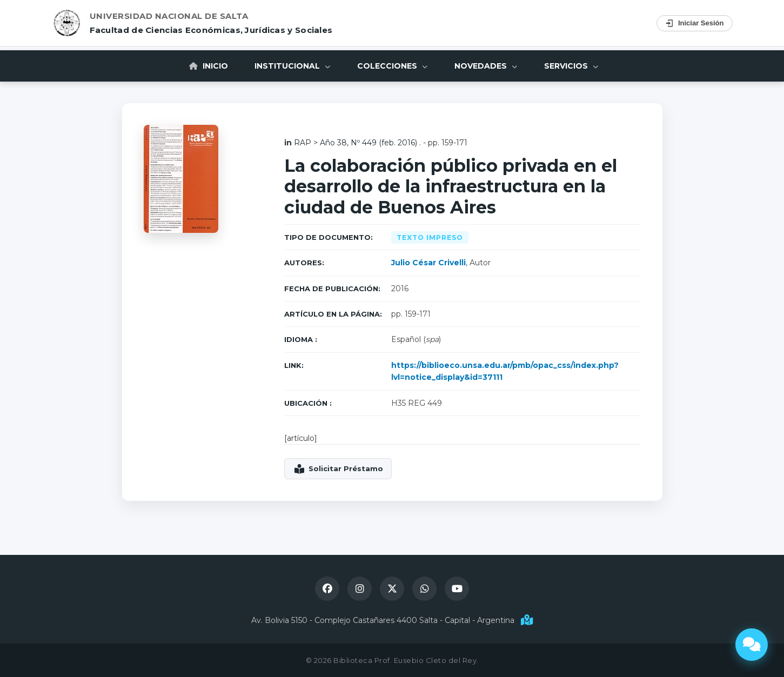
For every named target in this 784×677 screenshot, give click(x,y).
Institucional (292, 66)
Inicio (208, 66)
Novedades (486, 66)
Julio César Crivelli (428, 263)
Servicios (571, 66)
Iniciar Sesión (695, 23)
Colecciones (392, 66)
